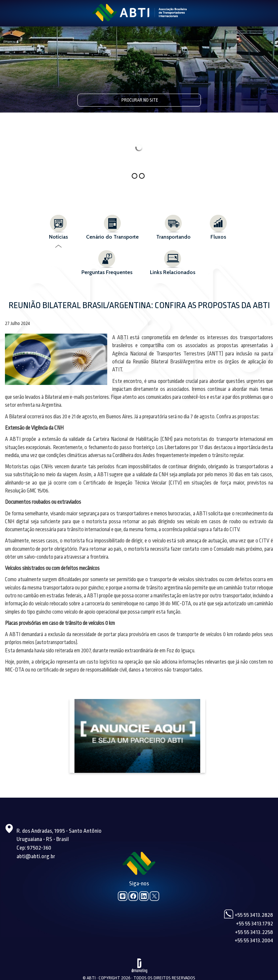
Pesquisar (195, 100)
